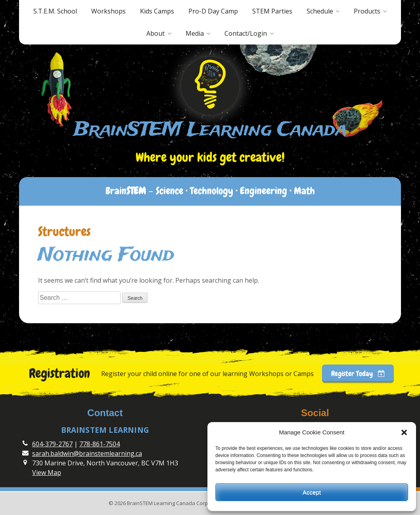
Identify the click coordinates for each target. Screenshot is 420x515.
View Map (47, 473)
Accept (312, 492)
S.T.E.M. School (55, 11)
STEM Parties (272, 11)
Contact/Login (246, 33)
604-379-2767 (52, 444)
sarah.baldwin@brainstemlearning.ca (87, 453)
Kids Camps (157, 11)
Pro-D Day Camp (213, 11)
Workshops (108, 11)
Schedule (320, 11)
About (155, 33)
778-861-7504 (100, 444)
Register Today (358, 373)
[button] (404, 432)
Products (367, 11)
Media (195, 33)
